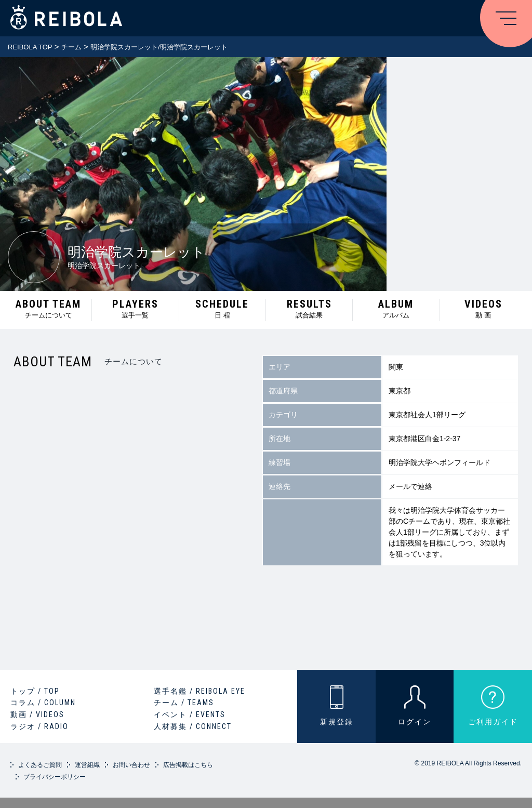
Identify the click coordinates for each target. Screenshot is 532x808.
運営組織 (87, 765)
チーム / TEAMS (184, 703)
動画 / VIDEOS (37, 714)
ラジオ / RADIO (39, 726)
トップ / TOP (35, 691)
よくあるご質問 (40, 765)
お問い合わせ (131, 765)
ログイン (415, 722)
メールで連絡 (410, 486)
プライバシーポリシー (55, 777)
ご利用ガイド (493, 722)
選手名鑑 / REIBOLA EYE (199, 691)
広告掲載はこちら (188, 765)
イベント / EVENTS (190, 714)
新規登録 (337, 722)
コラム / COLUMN (43, 703)
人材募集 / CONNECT (193, 726)
